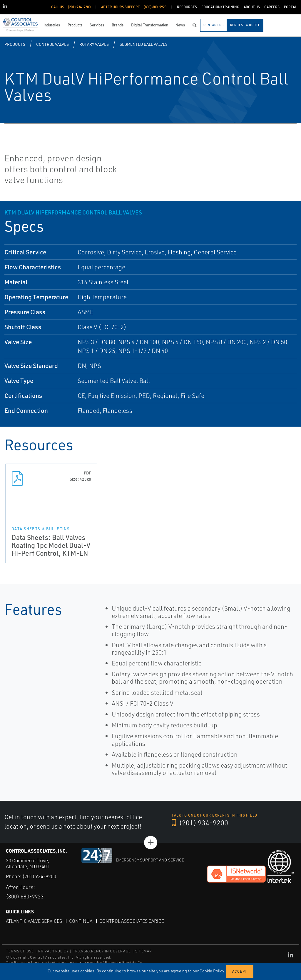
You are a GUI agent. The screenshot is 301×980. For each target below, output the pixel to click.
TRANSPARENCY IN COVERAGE (102, 951)
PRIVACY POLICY (53, 951)
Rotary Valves (94, 44)
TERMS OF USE (20, 951)
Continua (81, 921)
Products (15, 44)
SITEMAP (143, 951)
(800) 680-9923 (25, 896)
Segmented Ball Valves (144, 44)
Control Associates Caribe (132, 921)
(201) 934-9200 (200, 823)
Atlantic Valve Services (34, 921)
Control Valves (52, 44)
